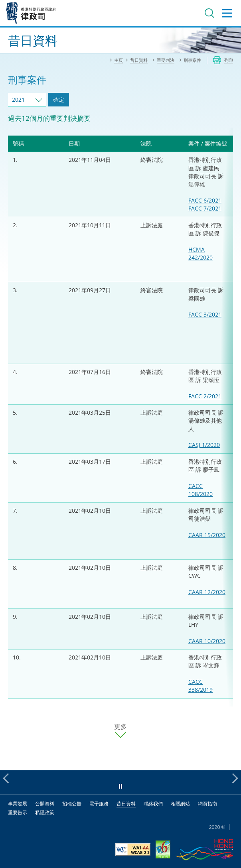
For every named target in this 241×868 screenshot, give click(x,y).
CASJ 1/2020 (204, 445)
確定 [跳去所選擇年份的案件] (59, 99)
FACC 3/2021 (205, 314)
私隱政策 (45, 812)
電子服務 (99, 804)
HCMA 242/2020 (201, 253)
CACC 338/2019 (201, 686)
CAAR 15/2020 (207, 535)
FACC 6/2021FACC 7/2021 (205, 204)
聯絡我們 (153, 804)
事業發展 (18, 804)
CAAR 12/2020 (207, 592)
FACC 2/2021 (205, 396)
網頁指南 (207, 804)
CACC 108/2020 (201, 490)
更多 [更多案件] (120, 727)
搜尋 (209, 13)
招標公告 (72, 804)
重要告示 (18, 812)
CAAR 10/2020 (207, 641)
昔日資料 (126, 804)
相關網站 (180, 804)
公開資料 (45, 804)
